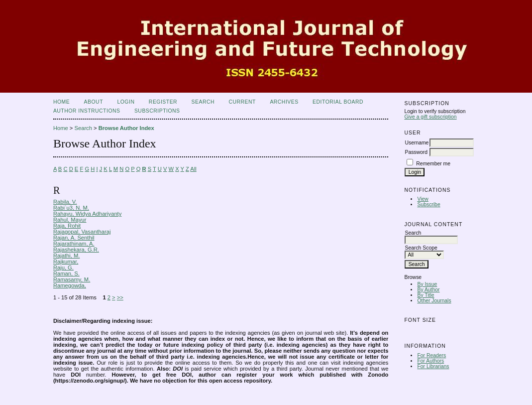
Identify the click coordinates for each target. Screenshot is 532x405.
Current (242, 102)
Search (203, 102)
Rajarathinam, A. (74, 244)
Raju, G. (63, 268)
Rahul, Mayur (70, 220)
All (193, 169)
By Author (428, 290)
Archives (284, 102)
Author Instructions (87, 111)
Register (163, 102)
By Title (426, 295)
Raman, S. (66, 273)
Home (61, 102)
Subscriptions (157, 111)
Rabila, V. (65, 202)
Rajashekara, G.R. (76, 250)
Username (417, 143)
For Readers (431, 355)
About (94, 102)
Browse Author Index (126, 128)
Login (126, 102)
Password (416, 152)
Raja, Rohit (67, 226)
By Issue (427, 284)
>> (120, 297)
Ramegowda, (70, 285)
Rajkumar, (66, 262)
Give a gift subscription (430, 117)
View (423, 199)
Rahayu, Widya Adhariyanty (87, 214)
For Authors (430, 361)
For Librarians (433, 366)
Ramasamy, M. (72, 279)
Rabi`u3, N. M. (71, 208)
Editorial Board (338, 102)
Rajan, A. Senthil (74, 238)
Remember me (433, 164)
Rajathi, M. (66, 256)
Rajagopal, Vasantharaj (82, 232)
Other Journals (434, 301)
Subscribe (428, 204)
